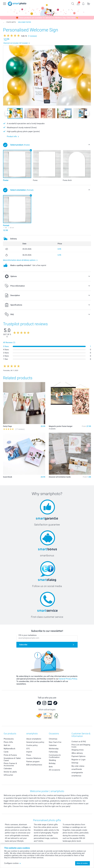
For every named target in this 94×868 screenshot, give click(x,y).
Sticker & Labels (10, 772)
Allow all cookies (82, 863)
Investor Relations (34, 758)
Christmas (53, 739)
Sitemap (75, 763)
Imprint (29, 752)
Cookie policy (32, 745)
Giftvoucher (8, 775)
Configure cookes (13, 863)
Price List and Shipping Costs (81, 746)
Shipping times (78, 750)
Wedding (52, 760)
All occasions (54, 770)
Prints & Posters (10, 755)
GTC (28, 749)
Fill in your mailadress (28, 635)
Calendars (8, 769)
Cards (6, 752)
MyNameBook (9, 749)
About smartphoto (34, 739)
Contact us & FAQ (79, 742)
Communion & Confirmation (55, 756)
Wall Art (7, 745)
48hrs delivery (77, 753)
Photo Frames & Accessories (10, 764)
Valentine (53, 745)
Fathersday (53, 752)
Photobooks (9, 739)
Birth (51, 767)
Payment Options (78, 756)
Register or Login (78, 760)
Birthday (52, 763)
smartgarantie (77, 773)
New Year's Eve (55, 742)
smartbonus (76, 776)
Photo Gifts (8, 742)
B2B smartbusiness (34, 765)
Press (29, 755)
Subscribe (23, 645)
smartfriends (77, 769)
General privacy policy (35, 742)
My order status (78, 766)
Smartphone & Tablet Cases (12, 759)
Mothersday (54, 749)
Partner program (33, 762)
